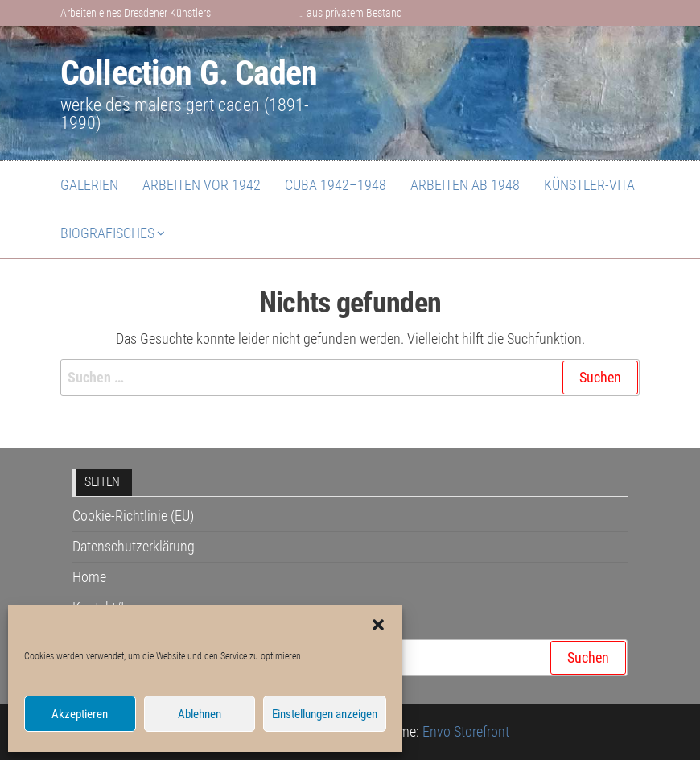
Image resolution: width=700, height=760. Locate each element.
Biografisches (107, 233)
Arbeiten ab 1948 (465, 185)
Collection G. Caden (189, 73)
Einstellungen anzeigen (325, 714)
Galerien (89, 185)
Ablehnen (200, 714)
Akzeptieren (80, 714)
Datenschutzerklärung (134, 546)
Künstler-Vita (589, 185)
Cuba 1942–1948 (336, 185)
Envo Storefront (466, 731)
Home (89, 577)
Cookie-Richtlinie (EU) (133, 516)
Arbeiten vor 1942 (202, 185)
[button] (378, 625)
